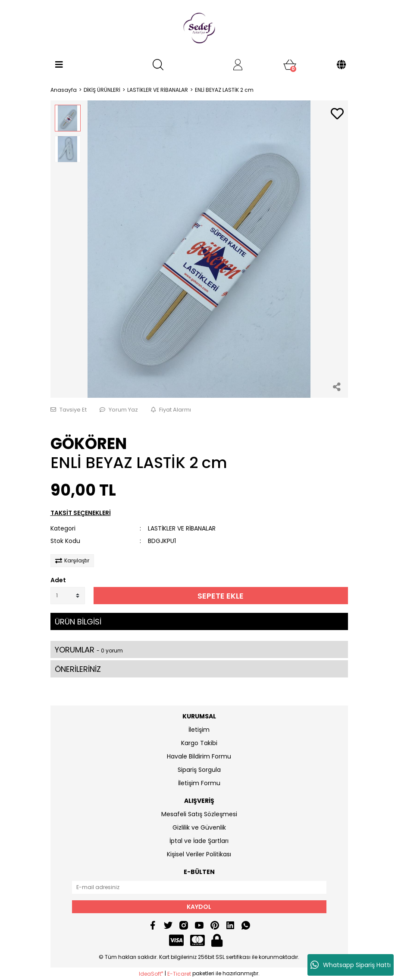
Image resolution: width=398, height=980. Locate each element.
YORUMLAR (89, 650)
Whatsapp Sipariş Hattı (351, 965)
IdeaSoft (151, 974)
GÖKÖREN (89, 444)
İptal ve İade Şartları (199, 841)
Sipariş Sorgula (199, 770)
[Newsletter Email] (199, 887)
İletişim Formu (199, 783)
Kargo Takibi (199, 743)
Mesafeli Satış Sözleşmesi (199, 814)
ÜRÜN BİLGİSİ (78, 622)
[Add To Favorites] (337, 114)
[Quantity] (68, 596)
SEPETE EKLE (221, 596)
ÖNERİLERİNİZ (78, 669)
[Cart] (290, 65)
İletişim (199, 730)
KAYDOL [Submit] (199, 907)
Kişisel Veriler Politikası (199, 854)
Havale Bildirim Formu (199, 756)
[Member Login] (238, 65)
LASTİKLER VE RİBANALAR (182, 528)
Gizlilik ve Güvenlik (199, 827)
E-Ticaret (179, 974)
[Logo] (199, 28)
